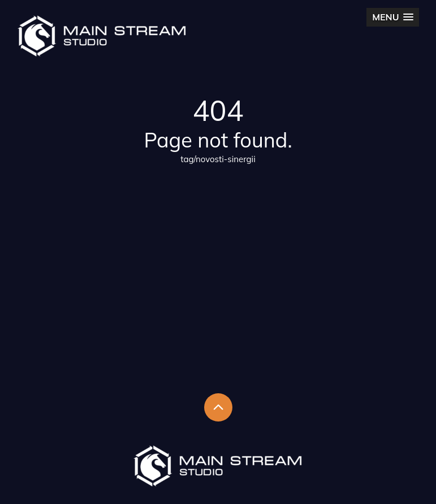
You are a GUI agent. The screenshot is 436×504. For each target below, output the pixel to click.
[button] (392, 17)
